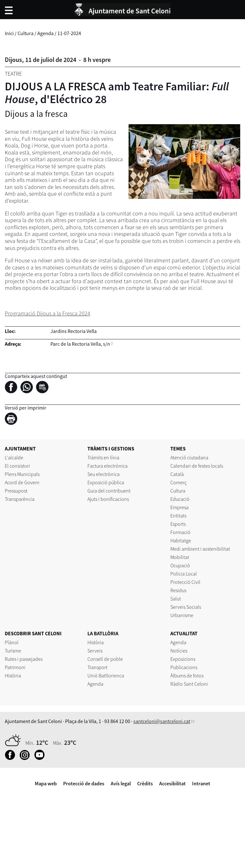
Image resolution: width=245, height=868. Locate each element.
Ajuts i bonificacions (108, 499)
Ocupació (180, 565)
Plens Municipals (22, 474)
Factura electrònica (108, 466)
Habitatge (181, 540)
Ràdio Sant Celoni (189, 684)
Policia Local (184, 574)
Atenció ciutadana (189, 457)
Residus (178, 590)
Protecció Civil (185, 582)
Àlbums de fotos (187, 676)
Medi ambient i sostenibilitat (200, 549)
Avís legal (121, 783)
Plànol (12, 642)
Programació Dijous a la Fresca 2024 (48, 313)
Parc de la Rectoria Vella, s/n (80, 344)
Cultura (26, 33)
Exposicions (183, 659)
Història (13, 676)
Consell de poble (105, 659)
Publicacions (184, 667)
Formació (180, 532)
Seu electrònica (104, 474)
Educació (180, 499)
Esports (178, 524)
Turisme (13, 651)
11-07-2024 (69, 33)
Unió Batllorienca (106, 676)
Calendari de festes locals (197, 466)
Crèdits (145, 783)
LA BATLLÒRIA (103, 633)
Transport (97, 667)
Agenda (45, 33)
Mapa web (46, 783)
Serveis (95, 651)
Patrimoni (15, 667)
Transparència (20, 499)
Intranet (201, 783)
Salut (176, 599)
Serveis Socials (186, 607)
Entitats (178, 516)
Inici (9, 33)
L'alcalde (14, 457)
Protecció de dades (84, 783)
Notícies (179, 651)
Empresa (179, 507)
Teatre (13, 74)
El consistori (17, 466)
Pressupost (16, 491)
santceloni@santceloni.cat (162, 721)
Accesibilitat (172, 783)
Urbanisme (182, 615)
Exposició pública (106, 482)
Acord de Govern (22, 482)
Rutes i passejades (24, 659)
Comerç (178, 482)
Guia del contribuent (109, 491)
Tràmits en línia (103, 457)
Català (177, 474)
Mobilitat (180, 557)
